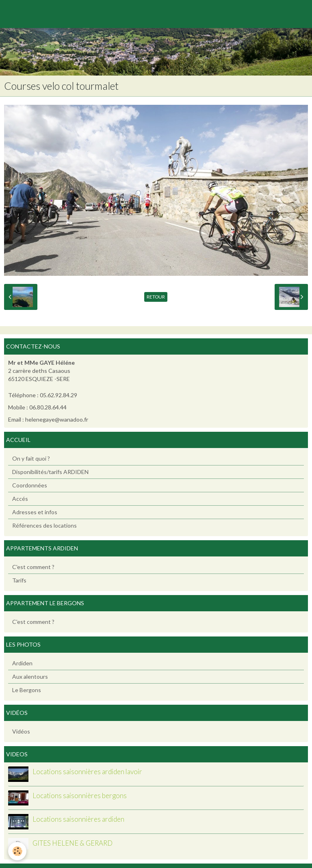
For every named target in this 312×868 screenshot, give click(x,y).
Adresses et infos (35, 512)
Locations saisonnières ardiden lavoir (87, 772)
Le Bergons (27, 690)
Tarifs (19, 580)
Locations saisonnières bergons (80, 795)
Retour (156, 297)
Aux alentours (30, 676)
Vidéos (21, 731)
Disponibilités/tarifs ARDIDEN (50, 472)
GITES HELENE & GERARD (73, 843)
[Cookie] (17, 851)
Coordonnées (30, 485)
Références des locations (44, 525)
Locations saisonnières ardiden (78, 819)
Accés (20, 499)
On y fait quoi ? (31, 458)
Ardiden (22, 663)
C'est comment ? (33, 567)
